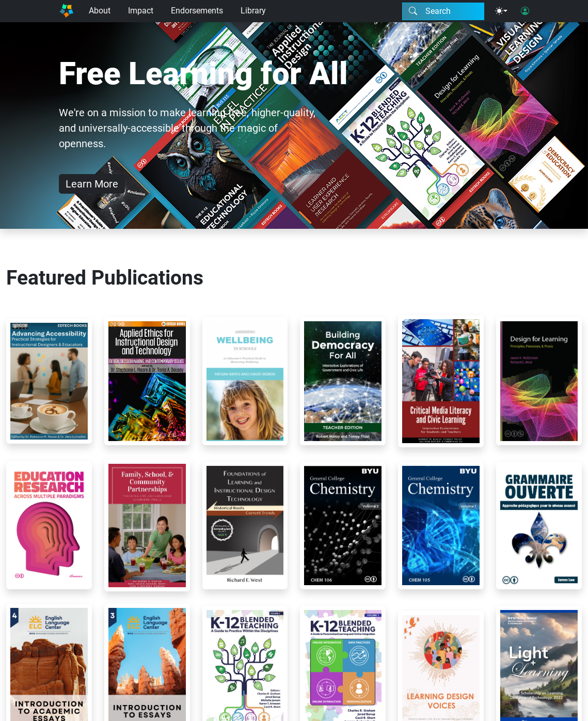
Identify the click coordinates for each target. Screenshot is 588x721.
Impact (141, 11)
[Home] (67, 11)
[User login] (525, 11)
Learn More (92, 184)
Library (253, 11)
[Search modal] (443, 11)
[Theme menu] (501, 11)
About (100, 11)
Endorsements (197, 11)
